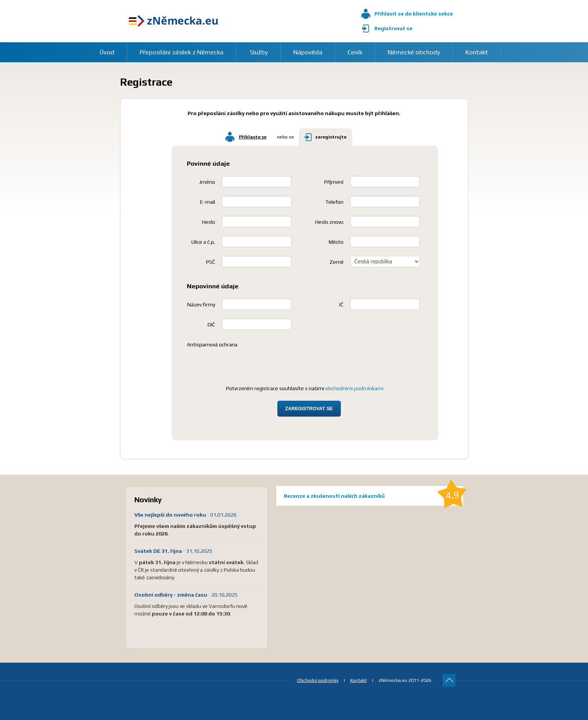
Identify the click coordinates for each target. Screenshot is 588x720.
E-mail (208, 202)
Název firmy (201, 305)
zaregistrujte (331, 137)
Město (336, 242)
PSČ (211, 262)
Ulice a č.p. (203, 242)
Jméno (207, 182)
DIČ (211, 325)
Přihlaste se (253, 137)
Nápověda (308, 52)
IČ (341, 305)
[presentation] (244, 365)
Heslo (209, 222)
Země (336, 262)
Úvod (107, 52)
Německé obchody (414, 52)
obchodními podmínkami (354, 388)
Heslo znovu (329, 222)
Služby (259, 52)
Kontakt (477, 52)
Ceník (355, 52)
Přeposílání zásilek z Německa (182, 52)
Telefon (334, 202)
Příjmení (334, 182)
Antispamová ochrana (212, 345)
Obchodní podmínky (318, 680)
